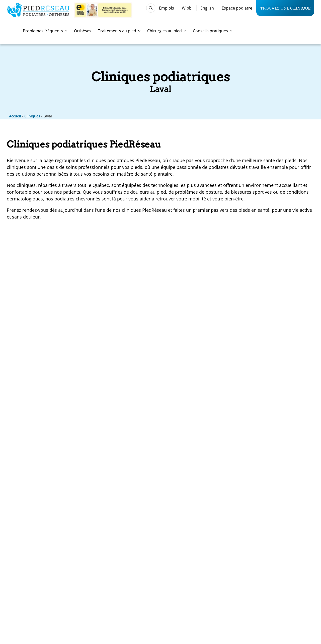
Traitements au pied (119, 31)
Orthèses (83, 31)
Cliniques (32, 116)
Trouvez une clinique (285, 8)
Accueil (15, 116)
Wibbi (187, 8)
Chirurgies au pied (167, 31)
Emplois (167, 8)
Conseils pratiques (213, 31)
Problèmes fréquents (45, 31)
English (207, 8)
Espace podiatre (237, 8)
